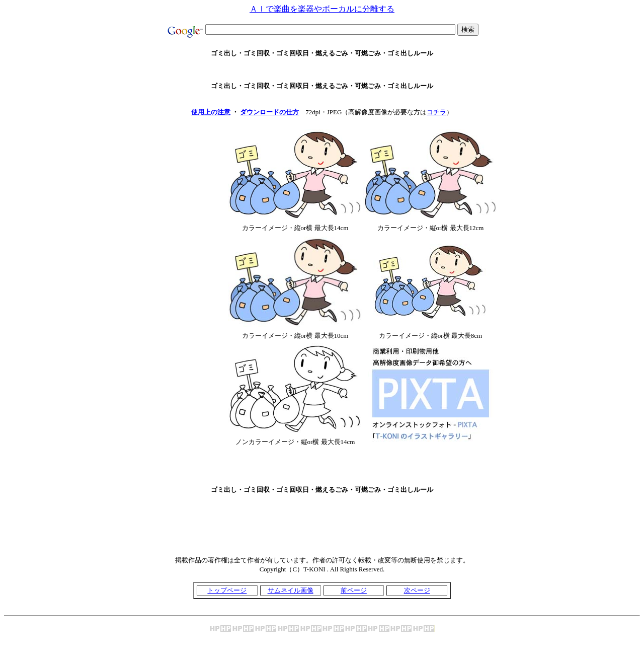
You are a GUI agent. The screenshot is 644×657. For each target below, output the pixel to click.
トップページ (227, 590)
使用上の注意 (211, 112)
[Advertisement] (322, 70)
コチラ (436, 112)
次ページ (417, 590)
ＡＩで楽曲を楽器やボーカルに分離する (322, 9)
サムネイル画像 (291, 590)
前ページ (354, 590)
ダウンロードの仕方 (269, 112)
